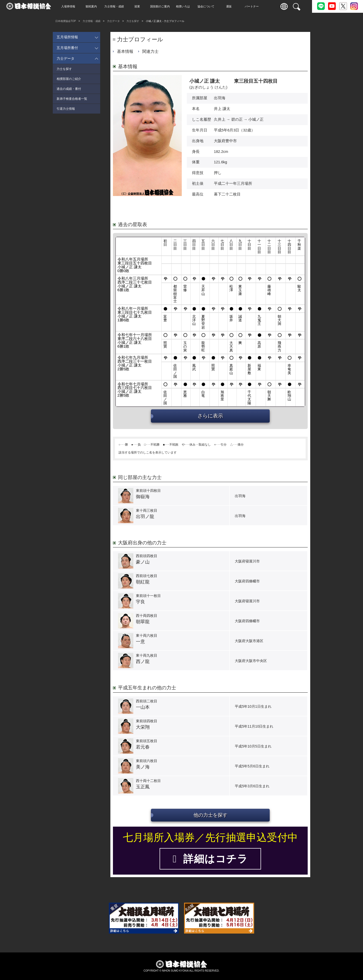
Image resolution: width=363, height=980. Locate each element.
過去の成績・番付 (69, 89)
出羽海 (220, 98)
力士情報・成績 (117, 6)
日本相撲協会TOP (66, 21)
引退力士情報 (66, 109)
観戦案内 (94, 6)
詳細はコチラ (210, 859)
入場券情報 (72, 6)
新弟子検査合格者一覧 (72, 99)
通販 (232, 6)
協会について (209, 6)
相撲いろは (186, 6)
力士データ (113, 21)
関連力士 (150, 51)
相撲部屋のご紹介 (69, 79)
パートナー (255, 6)
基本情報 (125, 51)
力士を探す (133, 21)
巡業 (140, 6)
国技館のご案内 (163, 6)
